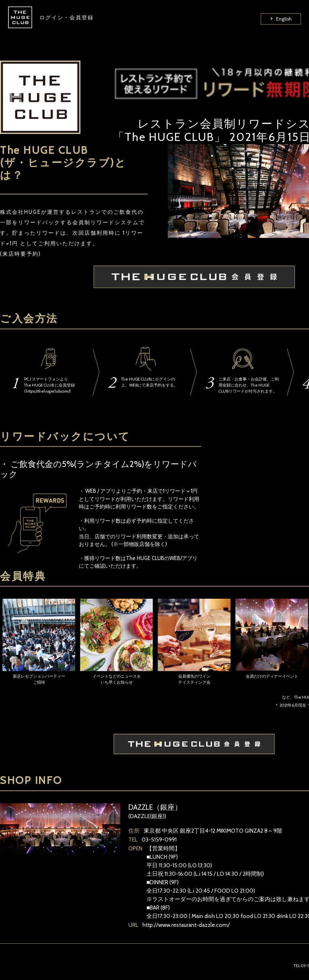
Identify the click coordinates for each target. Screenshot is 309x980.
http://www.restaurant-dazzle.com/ (186, 925)
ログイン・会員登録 (67, 24)
